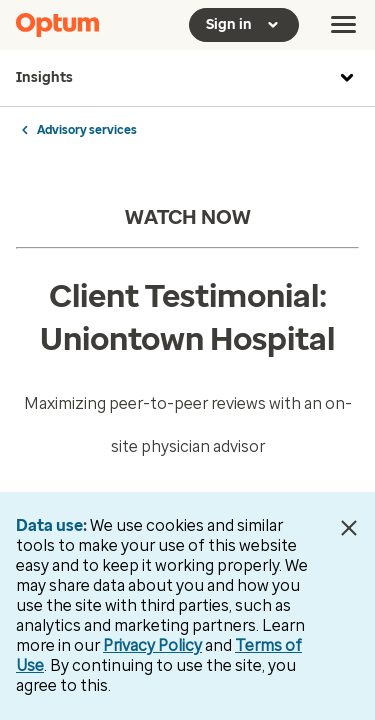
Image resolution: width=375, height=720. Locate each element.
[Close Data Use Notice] (348, 528)
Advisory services (87, 130)
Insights (187, 78)
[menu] (344, 25)
